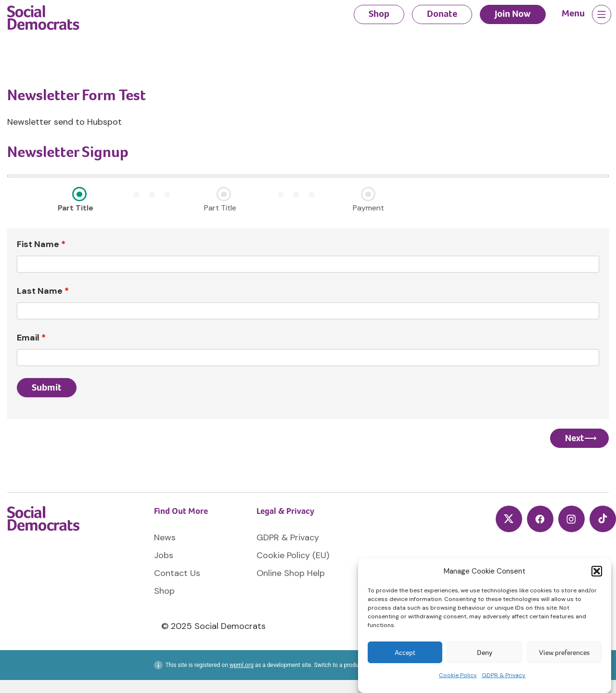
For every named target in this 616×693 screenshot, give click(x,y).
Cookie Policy (458, 675)
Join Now (513, 14)
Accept (405, 653)
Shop (379, 14)
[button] (597, 571)
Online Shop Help (291, 573)
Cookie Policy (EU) (293, 555)
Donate (442, 14)
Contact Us (177, 573)
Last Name (43, 291)
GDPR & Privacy (504, 675)
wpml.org (242, 665)
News (165, 537)
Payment (368, 208)
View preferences (564, 653)
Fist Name (41, 244)
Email (31, 338)
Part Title (76, 208)
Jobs (164, 555)
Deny (485, 653)
